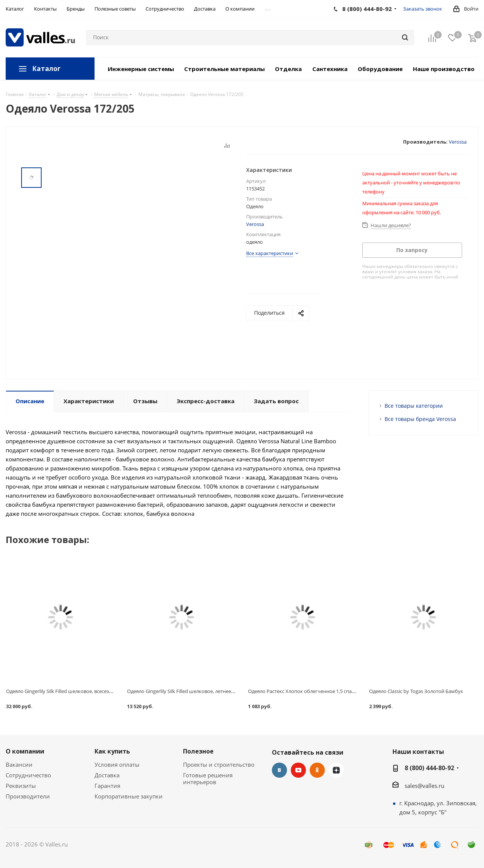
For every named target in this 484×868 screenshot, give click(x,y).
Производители (28, 796)
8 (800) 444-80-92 (429, 768)
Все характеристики (270, 253)
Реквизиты (21, 786)
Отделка (288, 69)
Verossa (458, 142)
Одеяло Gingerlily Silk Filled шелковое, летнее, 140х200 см (193, 691)
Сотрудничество (28, 775)
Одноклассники (317, 770)
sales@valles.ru (424, 786)
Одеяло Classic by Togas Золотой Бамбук (416, 691)
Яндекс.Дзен (336, 770)
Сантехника (330, 69)
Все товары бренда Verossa (420, 419)
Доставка (107, 775)
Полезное (198, 751)
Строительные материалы (224, 69)
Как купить (112, 751)
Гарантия (107, 786)
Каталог (46, 69)
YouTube (298, 770)
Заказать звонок (423, 9)
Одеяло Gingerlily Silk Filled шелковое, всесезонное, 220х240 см (79, 691)
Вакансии (19, 764)
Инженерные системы (141, 69)
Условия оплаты (117, 764)
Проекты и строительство (219, 764)
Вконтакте (279, 770)
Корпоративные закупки (129, 796)
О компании (25, 751)
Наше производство (444, 69)
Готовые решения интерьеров (208, 778)
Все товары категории (414, 406)
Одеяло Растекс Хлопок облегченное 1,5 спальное (307, 691)
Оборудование (380, 69)
